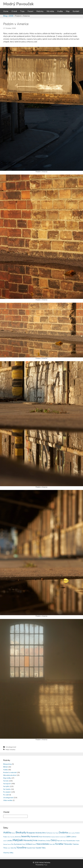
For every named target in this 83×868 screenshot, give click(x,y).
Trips (22, 11)
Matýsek (18, 840)
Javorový (18, 837)
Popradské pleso (71, 841)
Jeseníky (26, 836)
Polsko (64, 841)
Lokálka (10, 841)
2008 (11, 16)
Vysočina (21, 848)
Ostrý (54, 840)
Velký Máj (13, 848)
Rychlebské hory (20, 844)
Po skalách (7, 792)
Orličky (48, 841)
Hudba (60, 11)
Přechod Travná (7, 844)
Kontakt (76, 11)
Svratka (59, 844)
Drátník (77, 833)
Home (6, 11)
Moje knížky (7, 778)
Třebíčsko (76, 844)
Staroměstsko (43, 844)
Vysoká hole (31, 848)
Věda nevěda (8, 800)
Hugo (46, 865)
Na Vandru (7, 789)
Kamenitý (35, 837)
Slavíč (34, 844)
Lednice (74, 837)
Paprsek (60, 841)
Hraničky (12, 837)
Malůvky (40, 11)
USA (9, 848)
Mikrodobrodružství (10, 775)
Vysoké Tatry (41, 848)
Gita (9, 837)
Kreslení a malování (10, 772)
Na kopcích (7, 784)
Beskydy (21, 832)
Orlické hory (42, 841)
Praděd (78, 841)
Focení (30, 11)
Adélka (7, 833)
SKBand (29, 844)
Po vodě (6, 795)
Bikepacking (7, 764)
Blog (5, 16)
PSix (12, 844)
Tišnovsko (68, 844)
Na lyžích (6, 786)
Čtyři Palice (56, 833)
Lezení (5, 841)
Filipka (5, 837)
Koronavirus (47, 837)
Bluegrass (31, 833)
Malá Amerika (10, 750)
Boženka (39, 833)
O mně (14, 11)
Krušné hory (63, 837)
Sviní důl (52, 844)
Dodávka (63, 833)
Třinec (5, 848)
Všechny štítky (8, 853)
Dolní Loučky (72, 833)
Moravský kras (30, 840)
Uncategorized (11, 747)
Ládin (68, 837)
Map (68, 11)
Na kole (6, 781)
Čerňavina (49, 833)
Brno (44, 833)
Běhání (6, 767)
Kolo (41, 837)
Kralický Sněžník (55, 837)
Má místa (50, 11)
